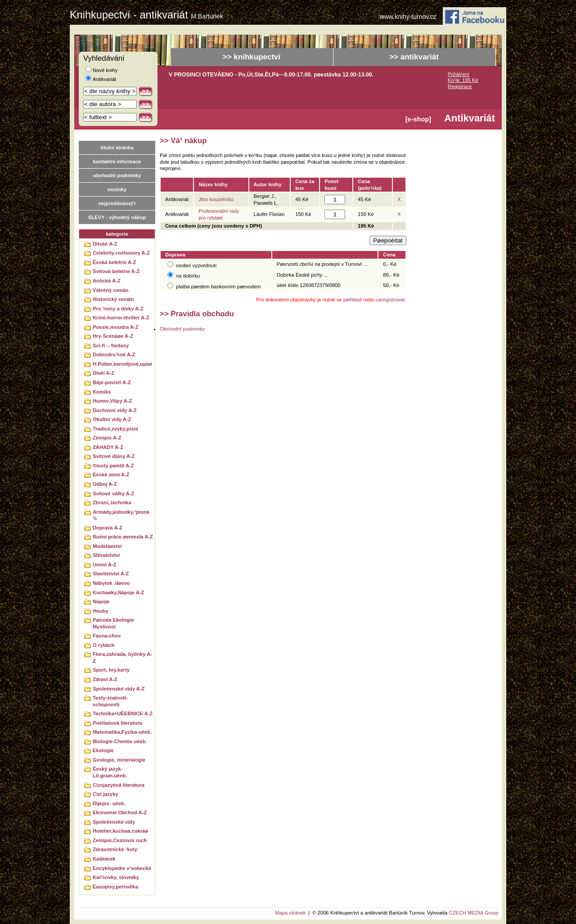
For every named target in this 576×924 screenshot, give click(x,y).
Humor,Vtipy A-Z (112, 401)
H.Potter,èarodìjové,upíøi (122, 364)
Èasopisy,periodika (115, 887)
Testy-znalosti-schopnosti (110, 701)
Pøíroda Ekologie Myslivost (113, 623)
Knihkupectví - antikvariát (146, 15)
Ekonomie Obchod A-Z (120, 812)
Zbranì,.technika (112, 502)
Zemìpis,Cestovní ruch (120, 840)
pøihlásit (353, 300)
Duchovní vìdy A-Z (115, 410)
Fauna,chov (107, 636)
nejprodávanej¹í (117, 203)
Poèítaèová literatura (117, 723)
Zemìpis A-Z (107, 438)
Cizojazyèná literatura (119, 785)
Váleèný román (111, 290)
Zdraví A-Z (105, 679)
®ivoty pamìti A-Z (113, 466)
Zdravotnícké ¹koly (115, 849)
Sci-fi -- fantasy (111, 345)
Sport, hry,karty (111, 670)
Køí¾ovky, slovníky (116, 877)
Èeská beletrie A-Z (115, 262)
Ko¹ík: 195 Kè (463, 80)
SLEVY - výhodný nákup (117, 217)
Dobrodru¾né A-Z (114, 354)
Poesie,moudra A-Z (116, 327)
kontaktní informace (117, 161)
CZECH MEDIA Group (474, 913)
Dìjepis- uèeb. (109, 803)
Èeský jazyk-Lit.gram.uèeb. (110, 772)
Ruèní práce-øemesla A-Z (123, 537)
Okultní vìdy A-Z (112, 419)
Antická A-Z (107, 281)
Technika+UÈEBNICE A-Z (123, 713)
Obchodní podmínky (182, 329)
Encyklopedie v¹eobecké (122, 868)
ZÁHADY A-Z (108, 447)
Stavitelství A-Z (111, 574)
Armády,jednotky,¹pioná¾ (121, 515)
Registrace (460, 86)
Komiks (102, 392)
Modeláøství (107, 546)
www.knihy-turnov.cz (408, 17)
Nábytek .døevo (111, 583)
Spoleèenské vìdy (114, 822)
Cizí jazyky (106, 794)
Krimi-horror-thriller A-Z (121, 318)
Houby (101, 611)
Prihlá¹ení (459, 74)
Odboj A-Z (105, 484)
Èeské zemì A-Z (111, 475)
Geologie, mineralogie (119, 760)
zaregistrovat (390, 300)
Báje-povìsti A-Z (112, 382)
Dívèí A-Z (103, 373)
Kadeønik (104, 859)
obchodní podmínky (117, 175)
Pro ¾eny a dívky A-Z (118, 309)
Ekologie (103, 750)
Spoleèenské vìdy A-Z (119, 689)
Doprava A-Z (108, 528)
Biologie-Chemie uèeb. (120, 741)
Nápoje (101, 601)
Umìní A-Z (104, 565)
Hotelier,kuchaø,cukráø (120, 831)
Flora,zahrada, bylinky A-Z (122, 657)
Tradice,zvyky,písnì (115, 429)
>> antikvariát (414, 57)
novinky (117, 189)
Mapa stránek (290, 913)
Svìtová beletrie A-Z (116, 271)
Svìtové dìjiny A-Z (114, 456)
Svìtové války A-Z (113, 493)
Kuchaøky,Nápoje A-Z (118, 592)
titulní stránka (117, 148)
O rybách (104, 645)
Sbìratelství (106, 555)
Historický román (113, 299)
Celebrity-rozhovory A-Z (121, 253)
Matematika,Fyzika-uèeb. (122, 732)
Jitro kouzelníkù (216, 199)
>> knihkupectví (252, 57)
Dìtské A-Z (105, 244)
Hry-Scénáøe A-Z (113, 336)
